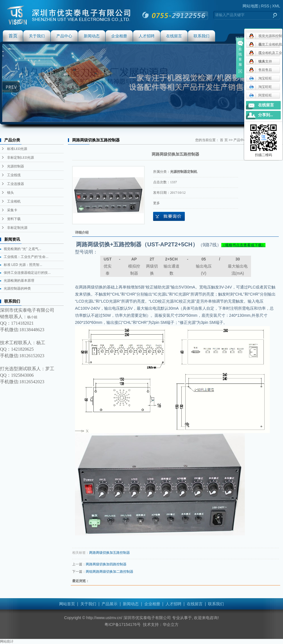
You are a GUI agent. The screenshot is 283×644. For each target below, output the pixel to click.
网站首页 (67, 604)
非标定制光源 (17, 228)
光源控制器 (16, 166)
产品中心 (64, 36)
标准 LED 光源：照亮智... (23, 265)
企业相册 (119, 36)
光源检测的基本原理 (19, 281)
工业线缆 (14, 175)
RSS (265, 6)
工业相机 (14, 201)
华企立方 (171, 624)
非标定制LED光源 (21, 158)
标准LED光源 (17, 149)
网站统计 (7, 641)
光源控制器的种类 (17, 288)
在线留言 (174, 36)
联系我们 (201, 36)
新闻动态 (92, 36)
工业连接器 (16, 184)
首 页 (224, 140)
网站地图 (250, 6)
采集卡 (12, 210)
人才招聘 (147, 36)
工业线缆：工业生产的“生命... (26, 257)
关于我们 (37, 36)
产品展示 (110, 604)
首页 (13, 36)
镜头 (10, 193)
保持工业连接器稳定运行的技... (27, 273)
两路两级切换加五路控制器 (110, 553)
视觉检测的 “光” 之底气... (22, 249)
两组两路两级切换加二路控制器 (110, 572)
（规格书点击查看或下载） (243, 245)
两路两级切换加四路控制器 (106, 564)
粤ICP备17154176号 (123, 624)
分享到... (266, 115)
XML (276, 6)
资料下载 (14, 219)
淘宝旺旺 (261, 78)
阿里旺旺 (261, 95)
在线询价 (169, 216)
